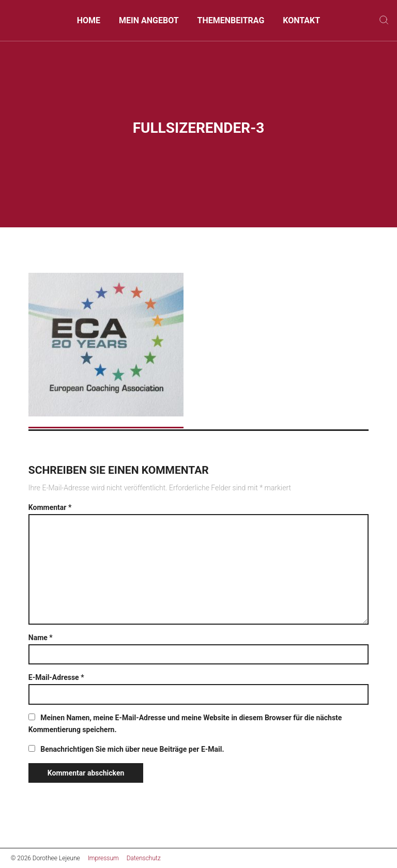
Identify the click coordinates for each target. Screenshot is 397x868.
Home (89, 20)
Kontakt (301, 20)
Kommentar (50, 507)
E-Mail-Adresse (56, 677)
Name (41, 638)
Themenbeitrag (231, 20)
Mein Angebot (149, 20)
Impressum (103, 858)
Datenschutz (144, 858)
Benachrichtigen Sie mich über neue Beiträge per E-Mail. (132, 749)
